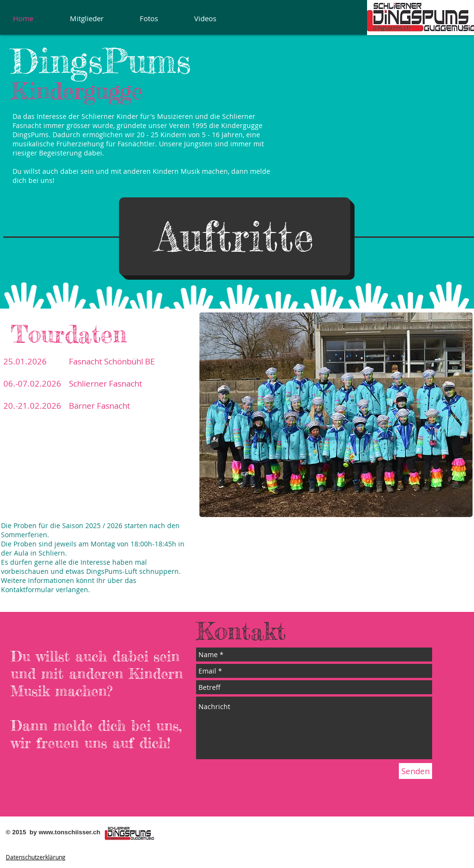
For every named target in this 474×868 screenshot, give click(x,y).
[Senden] (415, 771)
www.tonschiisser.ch (69, 832)
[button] (235, 236)
